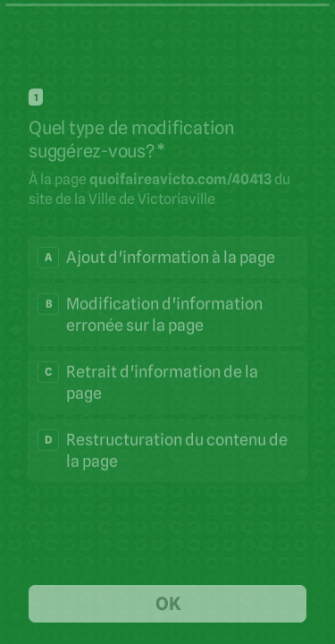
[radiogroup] (167, 359)
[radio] (167, 257)
